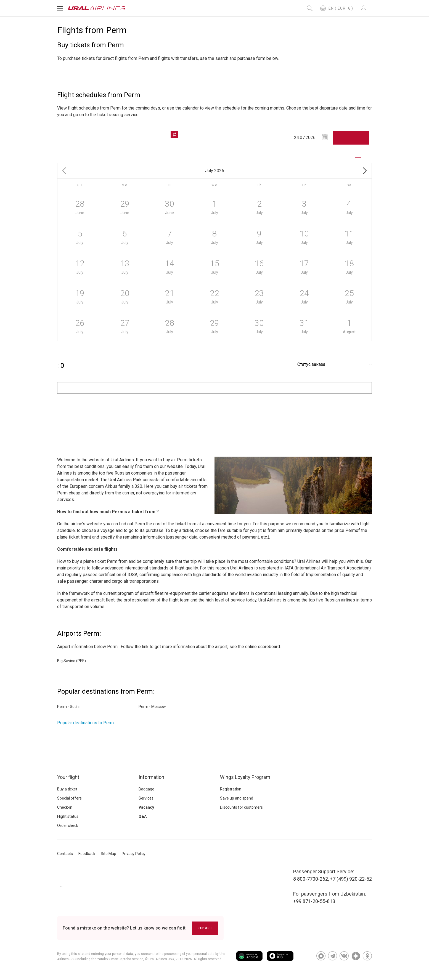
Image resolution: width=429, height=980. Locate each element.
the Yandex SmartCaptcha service (117, 959)
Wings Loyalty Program (245, 777)
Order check (68, 825)
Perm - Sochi (68, 707)
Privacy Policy (134, 854)
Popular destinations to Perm (85, 723)
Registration (231, 789)
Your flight (68, 777)
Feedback (87, 854)
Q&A (143, 816)
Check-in (65, 807)
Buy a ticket (67, 789)
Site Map (108, 854)
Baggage (146, 789)
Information (151, 777)
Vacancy (146, 807)
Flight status (68, 816)
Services (146, 798)
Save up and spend (237, 798)
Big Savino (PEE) (71, 661)
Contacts (65, 854)
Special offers (69, 798)
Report (205, 928)
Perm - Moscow (152, 707)
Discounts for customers (241, 807)
